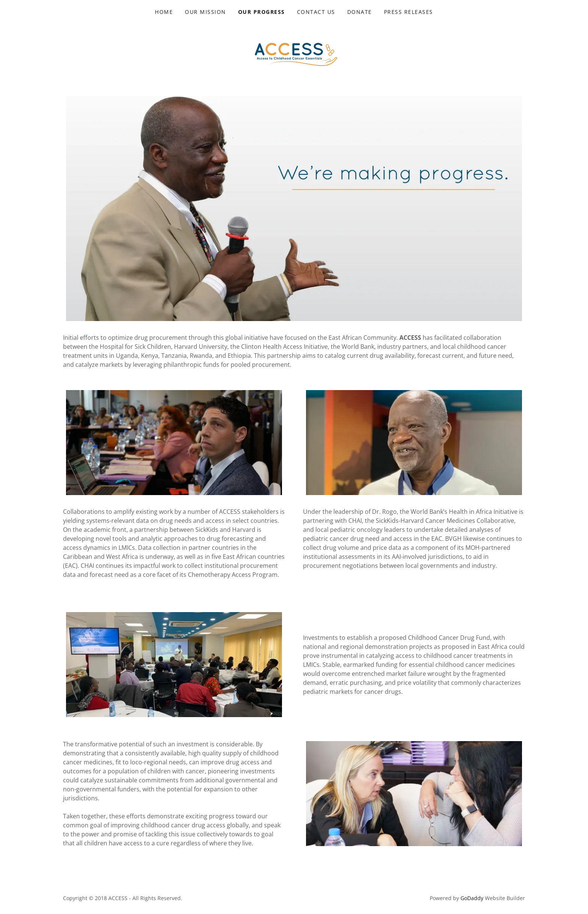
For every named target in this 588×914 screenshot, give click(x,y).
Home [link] (164, 12)
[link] (294, 50)
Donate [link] (360, 12)
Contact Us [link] (316, 12)
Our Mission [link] (205, 12)
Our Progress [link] (262, 12)
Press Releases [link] (409, 12)
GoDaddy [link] (472, 898)
